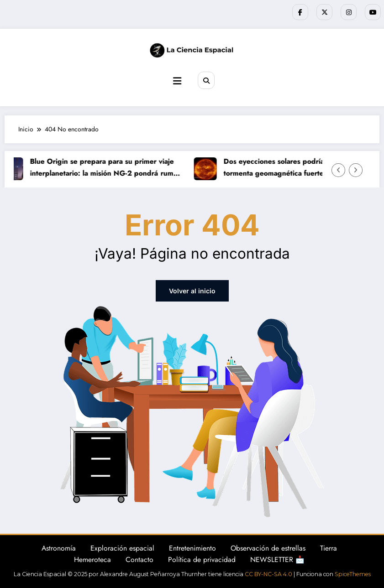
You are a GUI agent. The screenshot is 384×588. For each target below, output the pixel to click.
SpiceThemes (353, 574)
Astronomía (59, 548)
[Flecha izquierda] (338, 170)
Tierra (329, 548)
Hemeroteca (92, 559)
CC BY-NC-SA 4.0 (268, 574)
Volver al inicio (192, 291)
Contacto (139, 559)
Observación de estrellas (268, 548)
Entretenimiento (192, 548)
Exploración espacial (122, 548)
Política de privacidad (202, 559)
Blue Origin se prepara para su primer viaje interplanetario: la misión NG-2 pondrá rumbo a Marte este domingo (108, 167)
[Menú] (177, 81)
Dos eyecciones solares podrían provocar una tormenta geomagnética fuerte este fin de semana (300, 167)
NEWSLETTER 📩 (277, 559)
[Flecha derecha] (356, 170)
